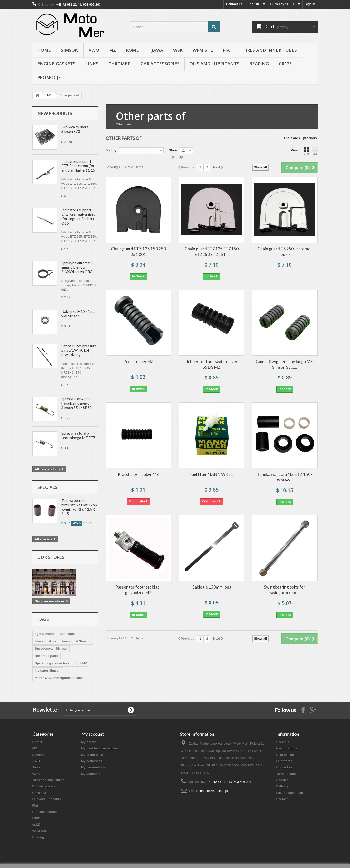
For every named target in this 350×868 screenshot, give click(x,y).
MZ (112, 50)
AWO (94, 50)
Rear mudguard (47, 656)
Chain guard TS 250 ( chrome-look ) (285, 252)
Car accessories (160, 64)
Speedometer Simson (51, 648)
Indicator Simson (48, 670)
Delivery (282, 786)
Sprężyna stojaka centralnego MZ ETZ (79, 435)
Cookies (282, 780)
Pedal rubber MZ (138, 362)
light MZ (81, 663)
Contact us (234, 4)
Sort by (111, 150)
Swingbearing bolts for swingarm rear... (285, 590)
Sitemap (282, 799)
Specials (47, 487)
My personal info (94, 767)
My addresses (92, 761)
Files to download (290, 793)
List (315, 151)
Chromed (120, 64)
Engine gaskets (56, 64)
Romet (134, 50)
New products (55, 113)
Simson (70, 50)
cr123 (285, 64)
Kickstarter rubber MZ (138, 474)
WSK (178, 50)
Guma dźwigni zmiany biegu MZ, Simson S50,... (285, 364)
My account (93, 734)
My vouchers (91, 774)
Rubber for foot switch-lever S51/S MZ (211, 364)
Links (92, 64)
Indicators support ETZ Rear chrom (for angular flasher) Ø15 (78, 166)
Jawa (157, 50)
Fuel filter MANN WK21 (211, 474)
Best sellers (285, 755)
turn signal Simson (76, 641)
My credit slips (92, 755)
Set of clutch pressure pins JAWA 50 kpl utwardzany (79, 350)
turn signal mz (46, 641)
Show (173, 150)
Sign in (310, 4)
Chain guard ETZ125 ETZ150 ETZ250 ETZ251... (212, 252)
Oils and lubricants (214, 64)
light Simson (44, 634)
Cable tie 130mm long (212, 587)
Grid (306, 151)
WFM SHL (203, 50)
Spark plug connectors (52, 663)
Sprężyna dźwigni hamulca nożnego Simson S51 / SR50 (77, 403)
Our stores (51, 557)
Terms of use (286, 774)
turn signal (68, 634)
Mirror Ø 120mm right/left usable (59, 678)
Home (44, 50)
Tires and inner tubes (270, 50)
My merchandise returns (100, 748)
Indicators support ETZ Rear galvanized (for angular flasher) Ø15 (78, 216)
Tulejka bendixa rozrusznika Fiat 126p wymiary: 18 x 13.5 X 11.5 (79, 507)
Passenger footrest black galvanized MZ (138, 590)
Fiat (228, 50)
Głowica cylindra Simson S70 (75, 129)
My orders (89, 742)
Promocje (49, 77)
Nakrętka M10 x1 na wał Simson (78, 314)
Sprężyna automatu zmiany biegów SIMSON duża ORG (77, 267)
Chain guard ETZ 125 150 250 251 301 (138, 252)
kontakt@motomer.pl (213, 791)
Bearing (259, 64)
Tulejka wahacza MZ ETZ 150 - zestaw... (285, 477)
